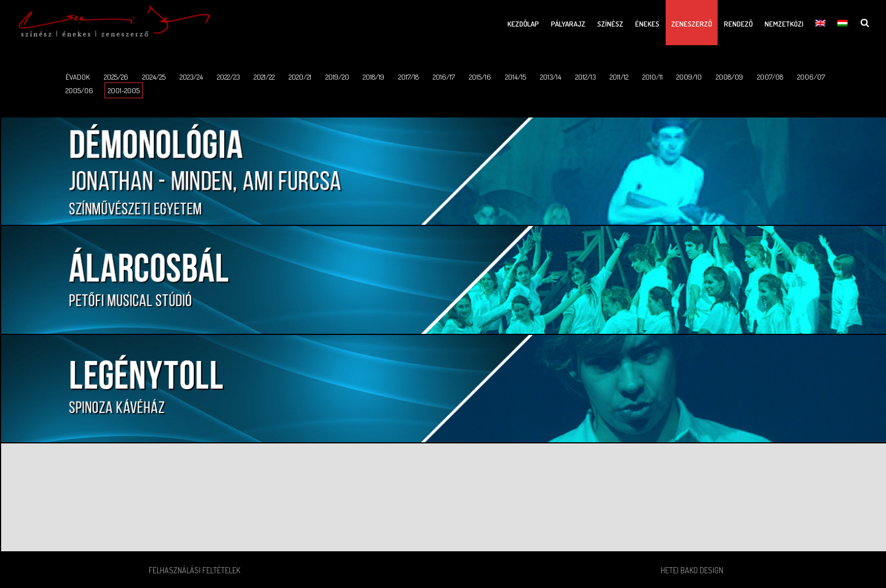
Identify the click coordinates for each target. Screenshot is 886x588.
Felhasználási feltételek (194, 570)
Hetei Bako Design (692, 570)
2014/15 (516, 77)
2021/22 (264, 77)
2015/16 (480, 77)
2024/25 (154, 77)
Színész (610, 24)
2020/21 (300, 77)
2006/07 (811, 77)
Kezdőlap (523, 24)
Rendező (738, 24)
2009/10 (689, 77)
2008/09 (729, 77)
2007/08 (770, 77)
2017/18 (409, 77)
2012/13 (585, 77)
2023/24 (191, 77)
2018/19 (373, 77)
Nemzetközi (784, 24)
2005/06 (79, 90)
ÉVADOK (78, 77)
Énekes (647, 24)
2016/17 (444, 77)
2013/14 (551, 77)
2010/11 (653, 77)
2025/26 (116, 77)
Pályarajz (568, 24)
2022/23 (228, 77)
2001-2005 (124, 90)
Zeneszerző (692, 24)
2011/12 (619, 77)
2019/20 (337, 77)
